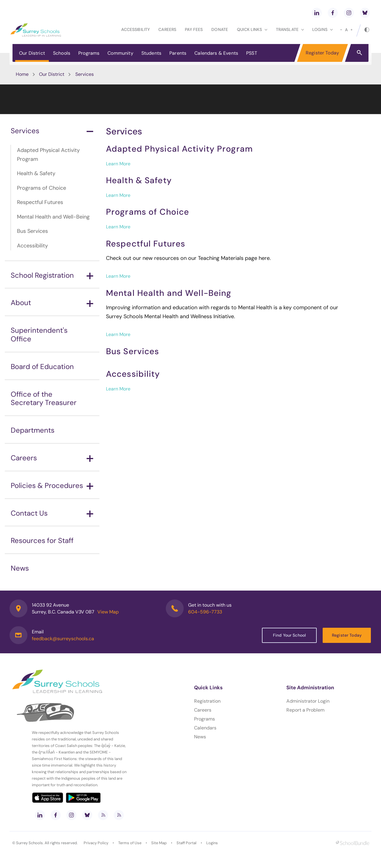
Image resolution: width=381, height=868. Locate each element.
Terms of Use (130, 843)
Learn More (118, 164)
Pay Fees (194, 29)
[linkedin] (317, 13)
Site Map (159, 843)
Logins (212, 843)
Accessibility (135, 29)
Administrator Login (308, 701)
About (52, 303)
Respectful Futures (40, 202)
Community (120, 53)
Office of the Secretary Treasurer (44, 398)
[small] (341, 30)
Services (52, 131)
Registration (207, 701)
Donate (220, 29)
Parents (178, 53)
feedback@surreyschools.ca (63, 639)
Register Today (322, 53)
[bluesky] (365, 13)
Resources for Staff (42, 540)
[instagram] (349, 13)
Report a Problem (305, 710)
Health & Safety (36, 173)
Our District (32, 53)
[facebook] (333, 13)
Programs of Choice (42, 188)
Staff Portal (186, 843)
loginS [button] (323, 29)
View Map (108, 612)
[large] (352, 30)
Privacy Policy (96, 843)
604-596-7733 (205, 612)
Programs (89, 53)
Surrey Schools (29, 843)
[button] (359, 52)
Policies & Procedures (52, 485)
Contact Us (52, 513)
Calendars (205, 728)
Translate (290, 29)
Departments (33, 430)
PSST (252, 53)
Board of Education (42, 366)
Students (151, 53)
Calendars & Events (216, 53)
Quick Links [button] (252, 29)
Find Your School (289, 635)
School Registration (52, 275)
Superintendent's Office (39, 335)
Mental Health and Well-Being (53, 217)
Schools (62, 53)
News (20, 568)
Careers (167, 29)
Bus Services (32, 231)
